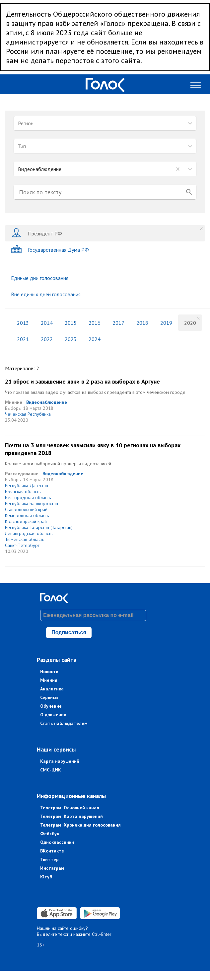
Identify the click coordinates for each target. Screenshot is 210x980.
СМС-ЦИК (51, 770)
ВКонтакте (52, 851)
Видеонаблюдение (47, 402)
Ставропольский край (26, 509)
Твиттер (49, 859)
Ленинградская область (29, 533)
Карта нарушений (60, 761)
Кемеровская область (27, 515)
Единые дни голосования (40, 278)
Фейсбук (50, 834)
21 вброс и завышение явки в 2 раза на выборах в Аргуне (82, 381)
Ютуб (46, 877)
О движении (53, 715)
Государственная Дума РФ (50, 250)
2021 (23, 339)
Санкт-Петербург (22, 545)
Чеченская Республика (28, 414)
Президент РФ (36, 233)
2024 (95, 339)
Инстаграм (52, 868)
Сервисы (49, 697)
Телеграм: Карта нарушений (71, 816)
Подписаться (69, 632)
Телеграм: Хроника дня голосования (80, 825)
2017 (118, 323)
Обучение (51, 706)
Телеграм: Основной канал (70, 808)
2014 (47, 323)
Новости (49, 671)
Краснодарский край (26, 521)
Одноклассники (57, 842)
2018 (142, 323)
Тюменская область (25, 539)
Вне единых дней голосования (46, 294)
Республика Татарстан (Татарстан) (39, 527)
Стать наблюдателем (64, 723)
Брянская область (23, 491)
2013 (23, 323)
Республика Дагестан (27, 486)
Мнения (49, 680)
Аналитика (52, 689)
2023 (71, 339)
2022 (47, 339)
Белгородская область (28, 497)
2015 (71, 323)
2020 (190, 323)
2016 (95, 323)
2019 (166, 323)
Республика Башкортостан (32, 503)
